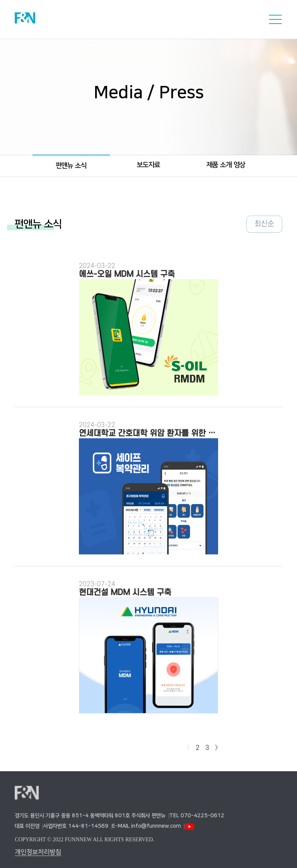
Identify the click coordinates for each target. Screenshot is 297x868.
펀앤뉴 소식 (71, 166)
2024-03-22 (97, 266)
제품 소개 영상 (226, 165)
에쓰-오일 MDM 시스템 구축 (127, 274)
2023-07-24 (97, 584)
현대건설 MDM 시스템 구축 (125, 593)
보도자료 (148, 165)
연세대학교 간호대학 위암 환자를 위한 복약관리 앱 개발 (148, 433)
